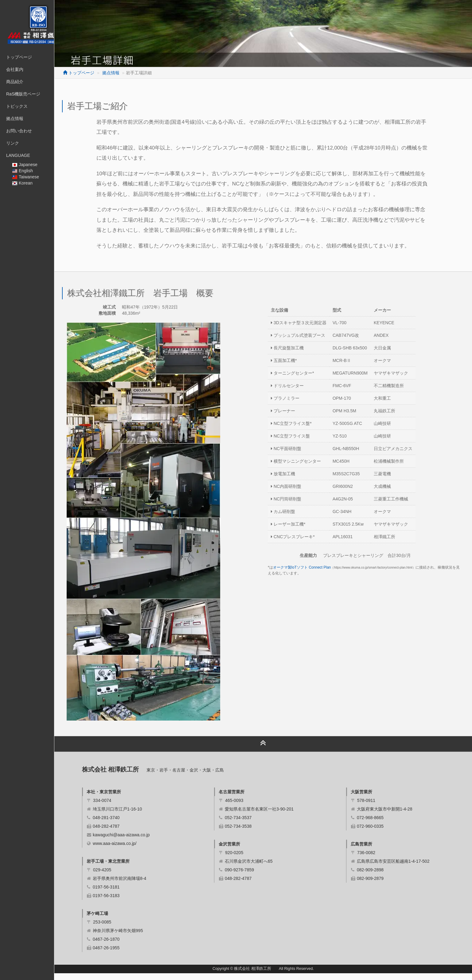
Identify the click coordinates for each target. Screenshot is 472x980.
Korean (22, 183)
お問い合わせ (19, 131)
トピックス (17, 106)
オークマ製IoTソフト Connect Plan (313, 574)
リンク (13, 143)
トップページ (19, 57)
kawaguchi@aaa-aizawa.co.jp (144, 842)
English (23, 171)
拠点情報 (15, 119)
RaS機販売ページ (23, 94)
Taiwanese (26, 177)
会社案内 (15, 69)
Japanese (25, 165)
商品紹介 (15, 82)
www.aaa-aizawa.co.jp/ (137, 850)
